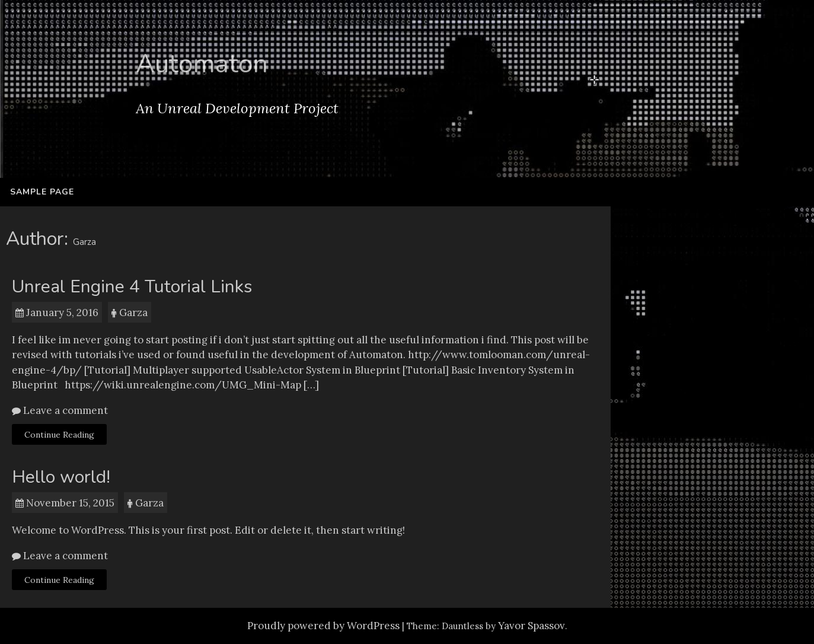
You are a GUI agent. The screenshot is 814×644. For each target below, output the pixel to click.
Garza (133, 313)
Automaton (202, 64)
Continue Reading (59, 435)
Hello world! (61, 477)
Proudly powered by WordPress (323, 626)
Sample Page (42, 192)
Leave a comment (64, 410)
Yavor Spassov (532, 626)
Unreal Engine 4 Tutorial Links (132, 287)
